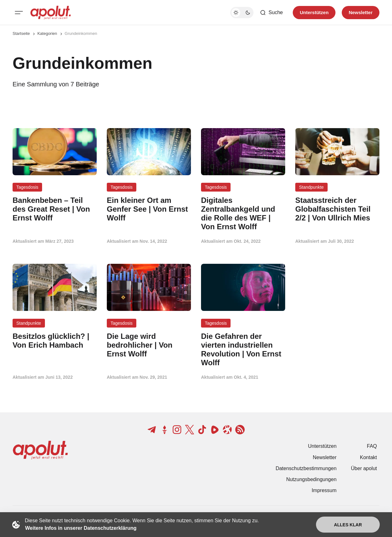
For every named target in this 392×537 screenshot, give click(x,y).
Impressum (324, 490)
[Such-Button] (271, 13)
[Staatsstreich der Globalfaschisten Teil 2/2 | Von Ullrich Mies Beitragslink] (337, 209)
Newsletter (325, 457)
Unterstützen (322, 446)
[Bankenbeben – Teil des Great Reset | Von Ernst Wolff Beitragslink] (55, 209)
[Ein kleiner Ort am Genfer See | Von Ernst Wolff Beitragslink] (149, 209)
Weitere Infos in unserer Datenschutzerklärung (81, 528)
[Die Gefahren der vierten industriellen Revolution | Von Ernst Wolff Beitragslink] (243, 349)
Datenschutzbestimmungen (306, 468)
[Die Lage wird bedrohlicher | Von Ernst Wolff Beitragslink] (149, 345)
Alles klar (348, 525)
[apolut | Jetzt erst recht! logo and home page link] (51, 13)
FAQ (372, 446)
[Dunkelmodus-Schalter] (242, 13)
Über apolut (364, 468)
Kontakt (368, 457)
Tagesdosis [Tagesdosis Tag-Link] (27, 187)
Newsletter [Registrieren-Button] (361, 12)
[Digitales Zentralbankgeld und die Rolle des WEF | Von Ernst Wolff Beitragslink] (243, 213)
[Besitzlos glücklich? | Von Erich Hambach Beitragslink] (55, 341)
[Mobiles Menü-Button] (19, 13)
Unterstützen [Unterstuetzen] (314, 12)
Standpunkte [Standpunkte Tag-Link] (311, 187)
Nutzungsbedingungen (311, 479)
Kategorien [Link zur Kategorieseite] (47, 33)
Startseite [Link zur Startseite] (21, 33)
